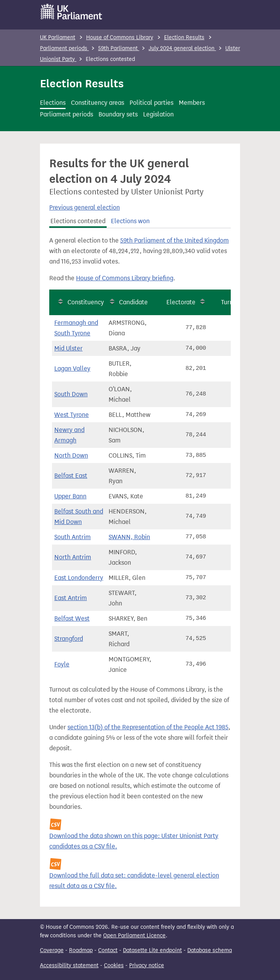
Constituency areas (98, 103)
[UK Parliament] (72, 12)
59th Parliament (119, 48)
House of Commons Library (120, 37)
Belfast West (72, 618)
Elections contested (78, 221)
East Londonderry (79, 578)
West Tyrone (72, 415)
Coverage (52, 950)
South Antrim (73, 537)
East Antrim (71, 598)
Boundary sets (118, 114)
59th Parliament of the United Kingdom (175, 240)
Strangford (69, 639)
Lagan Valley (72, 369)
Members (192, 103)
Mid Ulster (68, 348)
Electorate (181, 302)
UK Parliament (58, 37)
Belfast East (71, 476)
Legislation (158, 114)
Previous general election (85, 207)
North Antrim (73, 557)
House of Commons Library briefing (125, 278)
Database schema (210, 950)
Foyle (62, 664)
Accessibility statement (69, 965)
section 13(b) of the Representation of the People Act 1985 (148, 727)
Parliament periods (64, 48)
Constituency (86, 302)
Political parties (151, 103)
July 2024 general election (182, 48)
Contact (108, 950)
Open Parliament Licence (134, 936)
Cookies (114, 965)
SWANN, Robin (129, 537)
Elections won (130, 221)
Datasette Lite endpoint (152, 950)
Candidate (133, 302)
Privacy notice (147, 965)
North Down (71, 455)
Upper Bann (70, 496)
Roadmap (81, 950)
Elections (53, 103)
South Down (71, 394)
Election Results (184, 37)
